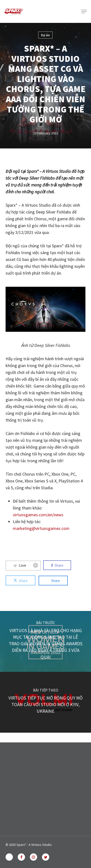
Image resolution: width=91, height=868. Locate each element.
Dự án (45, 35)
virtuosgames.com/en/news (38, 515)
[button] (84, 11)
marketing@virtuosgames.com (41, 528)
